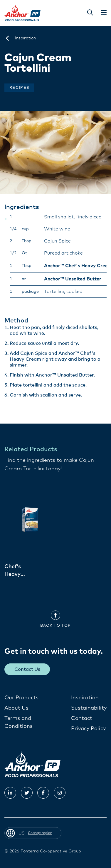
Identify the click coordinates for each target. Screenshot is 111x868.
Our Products (21, 698)
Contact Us (27, 669)
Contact (82, 718)
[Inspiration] (25, 38)
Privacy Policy (88, 729)
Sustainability (89, 708)
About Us (16, 708)
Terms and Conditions (18, 722)
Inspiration (85, 698)
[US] (7, 38)
